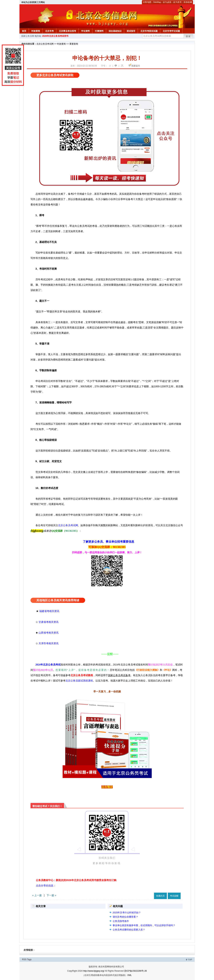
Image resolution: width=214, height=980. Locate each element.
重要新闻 (74, 44)
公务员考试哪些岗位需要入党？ (129, 930)
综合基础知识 (115, 31)
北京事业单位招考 (67, 31)
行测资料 (99, 31)
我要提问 (136, 66)
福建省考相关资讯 (49, 611)
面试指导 (131, 31)
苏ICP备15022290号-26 (136, 971)
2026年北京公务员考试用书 (55, 36)
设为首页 (177, 2)
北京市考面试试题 (149, 31)
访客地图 (147, 2)
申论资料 (85, 31)
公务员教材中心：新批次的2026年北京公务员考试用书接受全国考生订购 (76, 880)
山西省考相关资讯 (49, 633)
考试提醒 (174, 896)
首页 (24, 31)
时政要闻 (36, 31)
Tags (29, 959)
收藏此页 (160, 896)
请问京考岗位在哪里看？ (125, 917)
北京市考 (49, 31)
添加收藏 (188, 2)
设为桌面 (167, 2)
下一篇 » (51, 895)
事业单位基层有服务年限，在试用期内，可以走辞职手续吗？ (144, 925)
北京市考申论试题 (171, 31)
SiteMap (157, 2)
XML (129, 975)
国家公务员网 (28, 36)
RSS (24, 959)
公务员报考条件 (121, 921)
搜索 (188, 36)
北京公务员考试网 (45, 44)
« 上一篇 (37, 895)
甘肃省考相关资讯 (49, 622)
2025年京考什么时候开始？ (127, 913)
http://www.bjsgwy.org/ (94, 971)
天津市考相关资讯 (49, 643)
